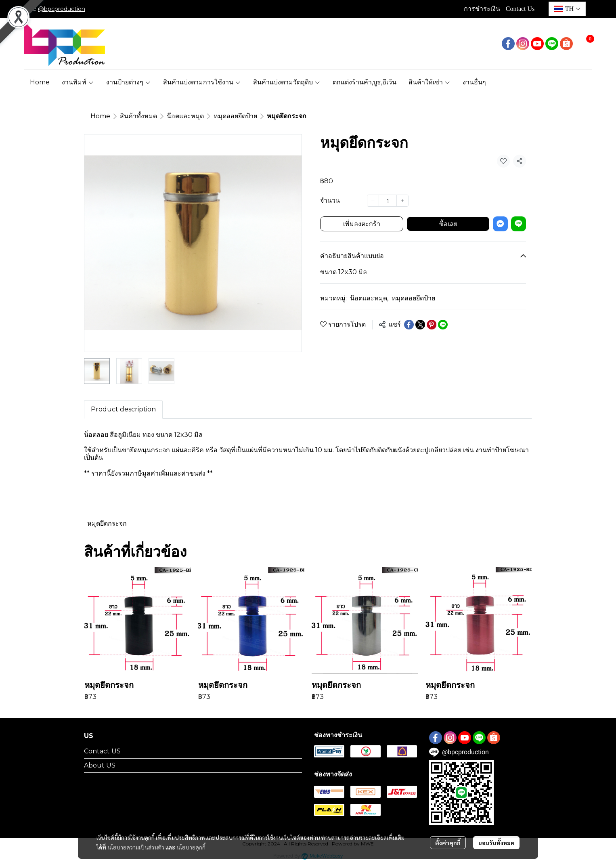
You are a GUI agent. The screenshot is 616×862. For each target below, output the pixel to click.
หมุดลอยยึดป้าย (235, 116)
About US (100, 765)
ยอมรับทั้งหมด (496, 843)
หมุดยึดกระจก (107, 523)
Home (100, 116)
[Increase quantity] (402, 201)
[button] (567, 9)
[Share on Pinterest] (432, 325)
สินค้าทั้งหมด (138, 116)
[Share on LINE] (443, 325)
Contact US (102, 751)
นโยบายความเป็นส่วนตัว (136, 847)
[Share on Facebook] (409, 325)
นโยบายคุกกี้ (191, 847)
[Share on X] (420, 325)
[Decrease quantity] (373, 201)
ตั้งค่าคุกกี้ (448, 843)
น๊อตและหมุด (185, 116)
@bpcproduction (62, 9)
